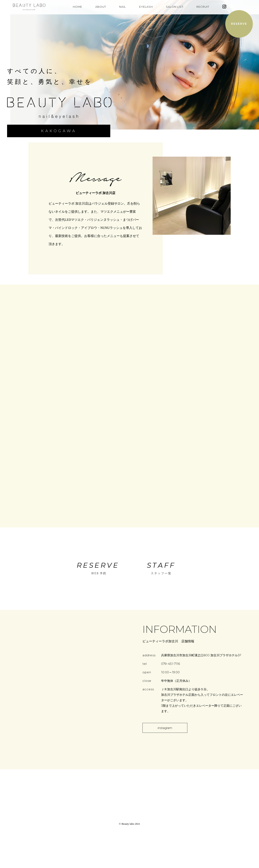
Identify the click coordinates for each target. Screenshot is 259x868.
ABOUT (101, 7)
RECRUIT (203, 7)
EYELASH (146, 7)
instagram (165, 728)
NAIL (123, 7)
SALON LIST (175, 7)
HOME (77, 7)
